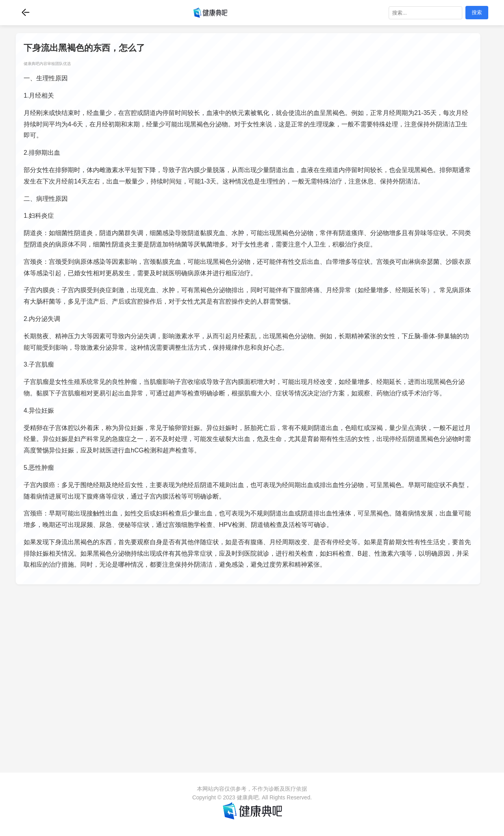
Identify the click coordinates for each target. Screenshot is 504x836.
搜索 (477, 12)
